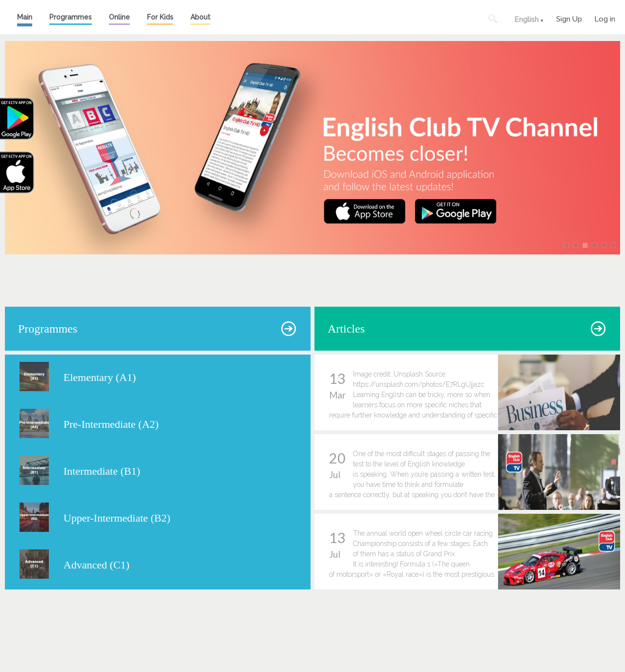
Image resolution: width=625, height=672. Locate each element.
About (200, 17)
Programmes (71, 17)
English (526, 20)
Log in (605, 18)
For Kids (160, 17)
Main (25, 17)
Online (119, 17)
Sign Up (569, 18)
